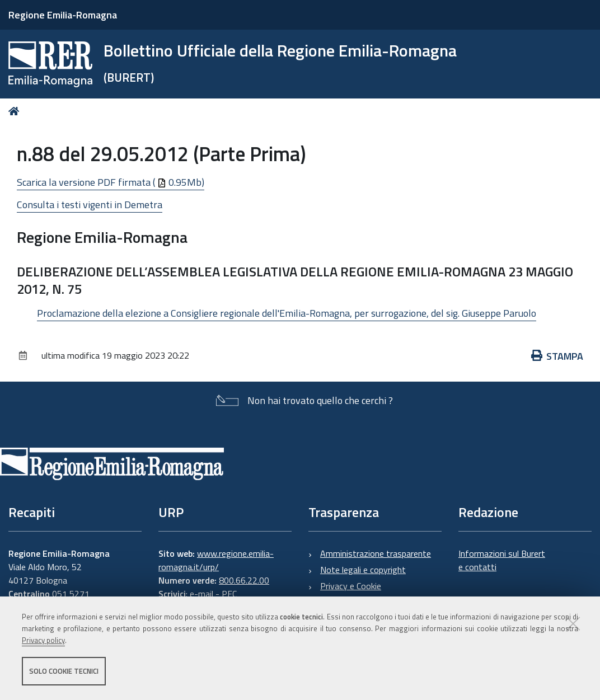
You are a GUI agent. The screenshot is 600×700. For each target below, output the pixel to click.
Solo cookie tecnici (64, 671)
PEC (229, 594)
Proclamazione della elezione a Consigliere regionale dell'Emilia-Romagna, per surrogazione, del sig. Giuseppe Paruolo (287, 313)
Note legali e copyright (363, 570)
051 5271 (71, 594)
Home (16, 111)
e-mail (201, 594)
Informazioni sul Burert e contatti (502, 560)
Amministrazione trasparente (376, 553)
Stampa (557, 356)
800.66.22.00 (244, 580)
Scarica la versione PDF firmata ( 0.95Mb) (111, 182)
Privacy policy (43, 640)
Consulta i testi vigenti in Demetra (90, 205)
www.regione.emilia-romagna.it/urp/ (216, 560)
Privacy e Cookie (351, 586)
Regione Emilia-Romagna (63, 15)
